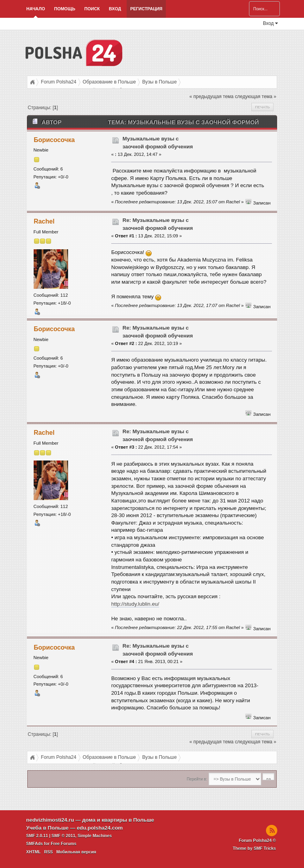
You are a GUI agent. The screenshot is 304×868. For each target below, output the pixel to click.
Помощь (65, 9)
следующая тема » (256, 97)
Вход (115, 9)
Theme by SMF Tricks (254, 848)
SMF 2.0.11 (37, 836)
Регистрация (146, 9)
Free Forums (64, 843)
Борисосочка (54, 140)
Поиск (92, 9)
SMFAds (34, 843)
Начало (36, 9)
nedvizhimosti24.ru (50, 820)
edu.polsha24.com (100, 828)
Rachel (44, 221)
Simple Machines (95, 836)
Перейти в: (197, 779)
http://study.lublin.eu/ (135, 604)
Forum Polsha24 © (257, 840)
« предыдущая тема (212, 97)
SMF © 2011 (63, 836)
